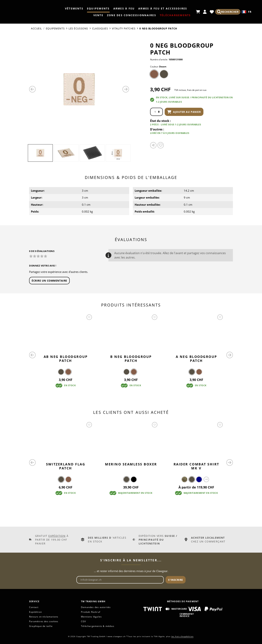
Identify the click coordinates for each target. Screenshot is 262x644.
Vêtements (73, 8)
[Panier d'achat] (197, 12)
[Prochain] (126, 89)
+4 (206, 479)
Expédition (57, 536)
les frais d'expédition (182, 636)
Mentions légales (91, 617)
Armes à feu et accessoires (162, 8)
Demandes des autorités (96, 607)
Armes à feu (123, 8)
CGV (84, 621)
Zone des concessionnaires (131, 15)
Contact (34, 607)
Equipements (98, 8)
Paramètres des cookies (44, 621)
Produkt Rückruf (91, 612)
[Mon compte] (204, 12)
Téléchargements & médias (98, 626)
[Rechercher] (228, 12)
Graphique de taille (41, 626)
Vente (98, 15)
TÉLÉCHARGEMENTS (175, 15)
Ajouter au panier (184, 112)
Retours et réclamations (44, 617)
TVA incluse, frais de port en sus (190, 90)
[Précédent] (32, 89)
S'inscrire (176, 580)
